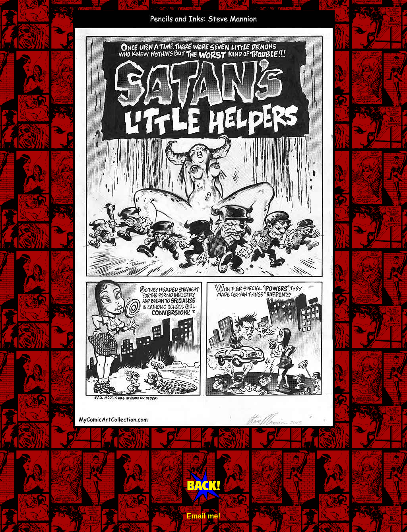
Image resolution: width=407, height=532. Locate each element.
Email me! (203, 516)
